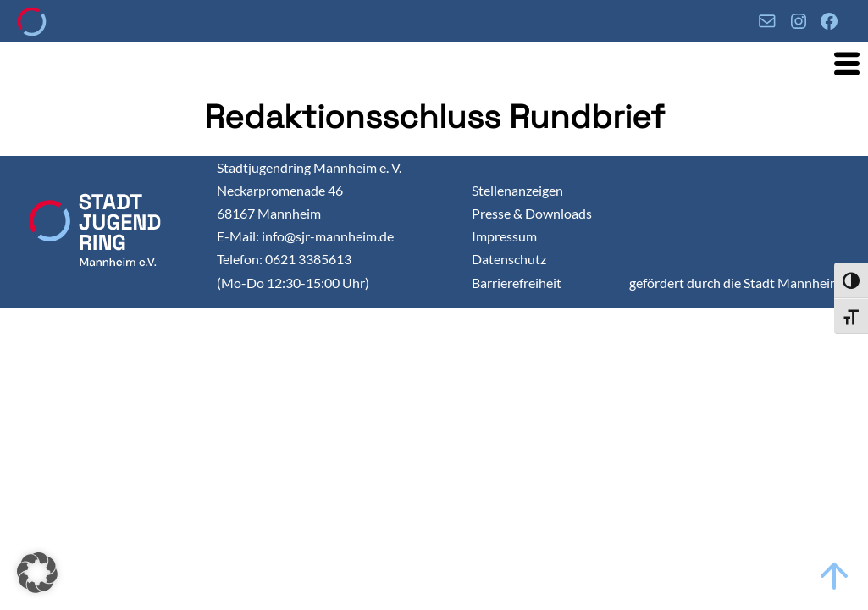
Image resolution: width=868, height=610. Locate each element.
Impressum (504, 236)
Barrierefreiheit (517, 283)
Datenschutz (509, 259)
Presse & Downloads (532, 213)
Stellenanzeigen (517, 190)
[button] (37, 573)
